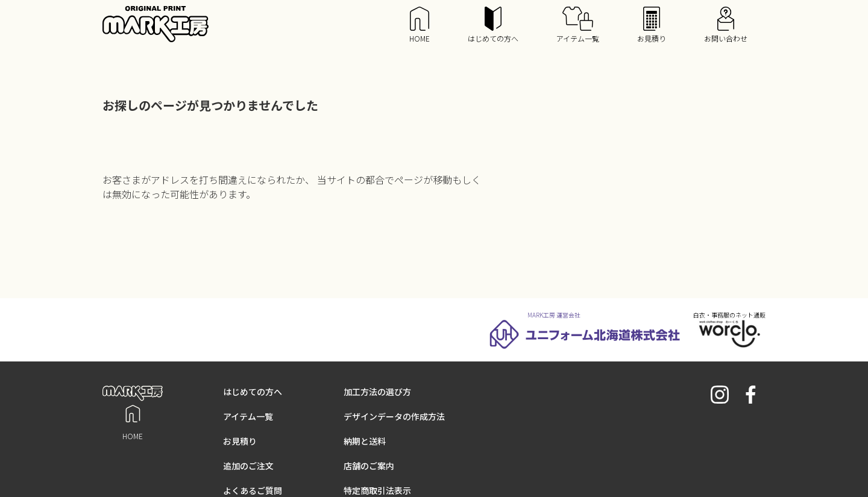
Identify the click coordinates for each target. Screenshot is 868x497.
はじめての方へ (493, 25)
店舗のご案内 (369, 466)
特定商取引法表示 (377, 490)
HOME (420, 25)
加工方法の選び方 (377, 392)
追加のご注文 (248, 466)
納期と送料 (365, 441)
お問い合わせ (726, 25)
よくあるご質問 (253, 490)
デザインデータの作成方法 (394, 416)
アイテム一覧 (578, 25)
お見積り (652, 25)
